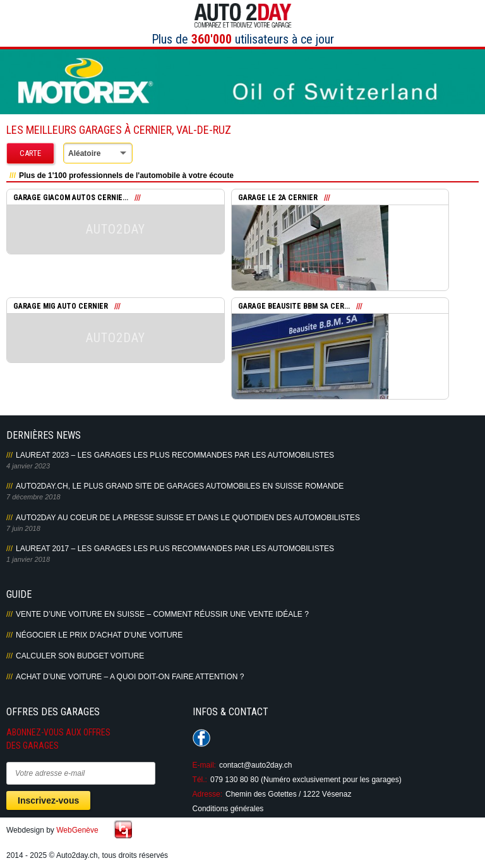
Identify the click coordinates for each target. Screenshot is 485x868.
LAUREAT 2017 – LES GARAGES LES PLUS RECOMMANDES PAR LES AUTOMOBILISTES (175, 549)
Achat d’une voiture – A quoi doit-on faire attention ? (130, 677)
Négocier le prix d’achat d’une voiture (99, 635)
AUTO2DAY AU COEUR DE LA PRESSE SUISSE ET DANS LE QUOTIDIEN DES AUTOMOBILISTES (188, 518)
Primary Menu (7, 33)
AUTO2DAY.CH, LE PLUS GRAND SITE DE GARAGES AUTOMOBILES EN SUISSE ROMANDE (180, 486)
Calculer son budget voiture (80, 656)
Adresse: (207, 794)
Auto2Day (243, 16)
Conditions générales (228, 809)
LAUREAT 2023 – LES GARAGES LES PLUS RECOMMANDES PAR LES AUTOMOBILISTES (175, 455)
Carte (30, 153)
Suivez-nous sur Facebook (201, 738)
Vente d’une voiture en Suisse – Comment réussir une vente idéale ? (162, 614)
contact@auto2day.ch (255, 765)
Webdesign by (52, 830)
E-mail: (204, 765)
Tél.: (200, 780)
